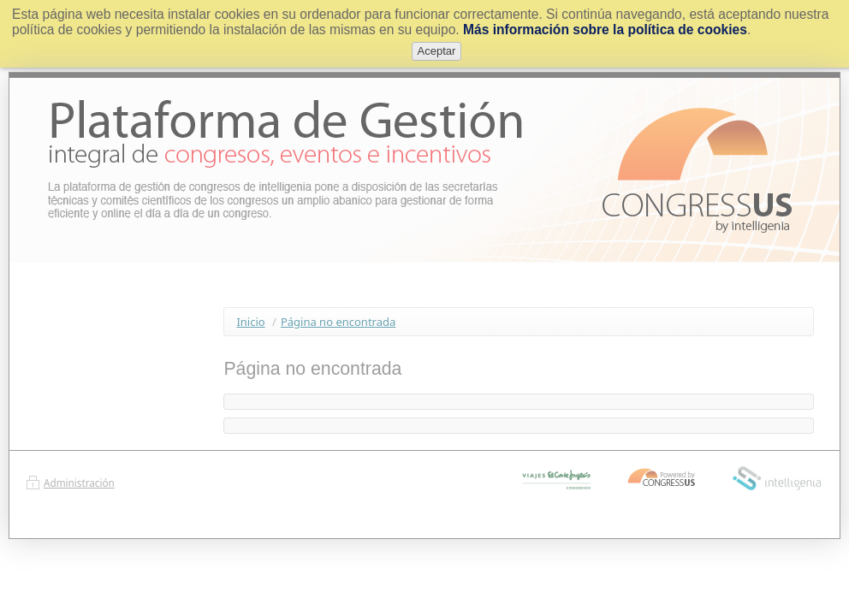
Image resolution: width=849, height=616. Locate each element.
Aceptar (437, 51)
